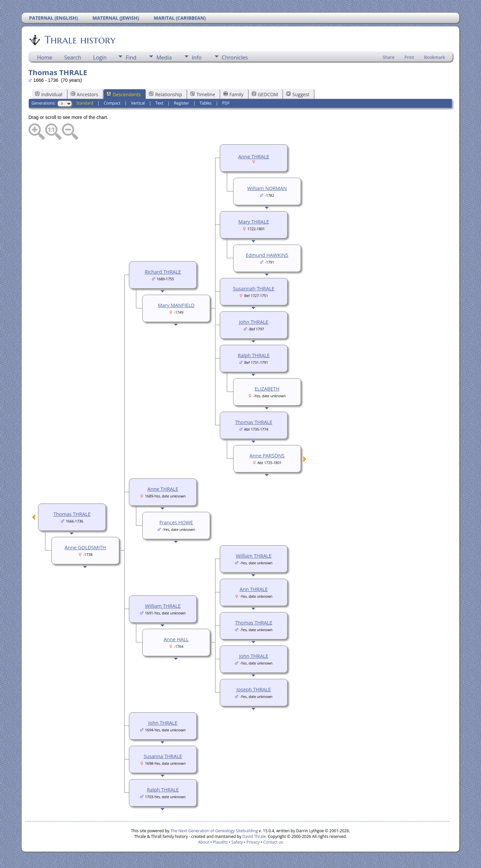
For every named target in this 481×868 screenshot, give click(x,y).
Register (182, 103)
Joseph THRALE (254, 689)
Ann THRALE (254, 589)
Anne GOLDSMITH (86, 547)
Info (197, 57)
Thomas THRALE (254, 422)
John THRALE (254, 322)
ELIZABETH (267, 389)
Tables (205, 103)
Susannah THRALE (254, 288)
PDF (226, 103)
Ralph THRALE (254, 355)
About (204, 842)
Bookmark (435, 57)
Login (100, 57)
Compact (112, 103)
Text (159, 103)
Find (131, 57)
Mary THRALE (254, 222)
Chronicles (235, 57)
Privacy (253, 842)
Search (73, 57)
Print (409, 57)
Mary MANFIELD (176, 305)
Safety (237, 842)
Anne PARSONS (267, 455)
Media (164, 57)
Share (389, 57)
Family (233, 94)
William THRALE (254, 556)
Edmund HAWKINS (267, 255)
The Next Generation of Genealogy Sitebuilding (214, 831)
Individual (49, 94)
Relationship (166, 94)
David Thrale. (254, 836)
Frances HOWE (176, 522)
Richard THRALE (163, 272)
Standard (85, 103)
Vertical (138, 103)
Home (45, 57)
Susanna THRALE (163, 756)
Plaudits (220, 842)
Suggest (298, 94)
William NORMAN (267, 188)
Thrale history (79, 40)
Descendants (124, 94)
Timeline (203, 94)
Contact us (273, 842)
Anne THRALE (254, 156)
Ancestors (85, 94)
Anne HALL (176, 639)
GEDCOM (265, 94)
